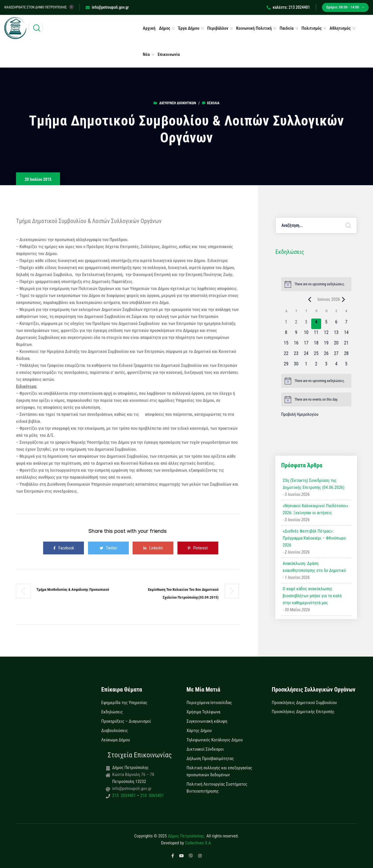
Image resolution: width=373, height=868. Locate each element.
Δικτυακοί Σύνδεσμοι (205, 749)
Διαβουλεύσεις (115, 731)
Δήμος (164, 28)
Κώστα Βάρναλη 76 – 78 (133, 775)
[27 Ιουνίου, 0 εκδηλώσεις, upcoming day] (336, 355)
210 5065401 (152, 795)
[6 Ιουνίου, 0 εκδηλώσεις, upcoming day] (336, 324)
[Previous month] (309, 299)
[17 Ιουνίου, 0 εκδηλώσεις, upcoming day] (306, 345)
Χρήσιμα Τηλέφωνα (203, 712)
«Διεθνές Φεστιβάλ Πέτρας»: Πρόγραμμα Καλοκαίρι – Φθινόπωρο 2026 (314, 538)
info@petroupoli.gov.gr (107, 7)
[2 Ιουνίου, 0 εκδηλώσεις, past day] (296, 324)
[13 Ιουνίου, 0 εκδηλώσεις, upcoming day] (336, 334)
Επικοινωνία (169, 54)
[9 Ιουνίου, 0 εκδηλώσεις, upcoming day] (296, 334)
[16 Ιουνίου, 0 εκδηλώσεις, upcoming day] (296, 345)
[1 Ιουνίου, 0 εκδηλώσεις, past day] (286, 324)
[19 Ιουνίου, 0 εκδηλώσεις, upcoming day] (326, 345)
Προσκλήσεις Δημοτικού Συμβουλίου (304, 703)
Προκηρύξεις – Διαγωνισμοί (126, 721)
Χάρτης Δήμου (199, 731)
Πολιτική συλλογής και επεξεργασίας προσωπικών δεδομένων (219, 771)
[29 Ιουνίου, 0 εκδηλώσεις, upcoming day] (286, 366)
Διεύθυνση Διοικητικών (178, 103)
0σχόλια (211, 103)
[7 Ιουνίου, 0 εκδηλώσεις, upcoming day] (346, 324)
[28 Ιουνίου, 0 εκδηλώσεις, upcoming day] (346, 355)
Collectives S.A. (199, 843)
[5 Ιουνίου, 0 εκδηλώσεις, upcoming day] (326, 324)
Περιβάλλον (218, 28)
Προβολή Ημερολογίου (300, 414)
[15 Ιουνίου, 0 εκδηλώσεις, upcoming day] (286, 345)
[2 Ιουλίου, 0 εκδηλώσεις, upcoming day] (316, 366)
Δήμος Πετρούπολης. (187, 836)
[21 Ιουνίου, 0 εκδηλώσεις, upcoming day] (346, 345)
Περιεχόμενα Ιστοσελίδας (209, 703)
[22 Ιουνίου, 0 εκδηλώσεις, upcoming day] (286, 355)
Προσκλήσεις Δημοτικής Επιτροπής (303, 712)
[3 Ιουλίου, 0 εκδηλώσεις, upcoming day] (326, 366)
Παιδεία (286, 28)
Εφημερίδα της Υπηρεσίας (124, 703)
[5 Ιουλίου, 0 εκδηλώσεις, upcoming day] (346, 366)
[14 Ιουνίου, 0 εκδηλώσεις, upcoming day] (346, 334)
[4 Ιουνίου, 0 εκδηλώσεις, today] (316, 324)
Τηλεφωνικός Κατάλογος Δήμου (215, 740)
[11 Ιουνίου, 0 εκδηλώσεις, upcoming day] (316, 334)
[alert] (316, 284)
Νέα (146, 54)
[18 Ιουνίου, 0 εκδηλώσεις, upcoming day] (316, 345)
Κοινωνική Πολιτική (254, 28)
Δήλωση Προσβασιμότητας (210, 759)
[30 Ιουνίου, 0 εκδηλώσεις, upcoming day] (296, 366)
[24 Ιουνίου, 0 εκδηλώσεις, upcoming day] (306, 355)
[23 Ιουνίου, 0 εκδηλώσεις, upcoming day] (296, 355)
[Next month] (344, 299)
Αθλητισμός (340, 28)
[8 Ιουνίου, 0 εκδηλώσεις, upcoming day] (286, 334)
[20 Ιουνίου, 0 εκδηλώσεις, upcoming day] (336, 345)
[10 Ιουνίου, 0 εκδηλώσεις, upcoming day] (306, 334)
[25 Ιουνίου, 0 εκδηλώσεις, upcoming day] (316, 355)
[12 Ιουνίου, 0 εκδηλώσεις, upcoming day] (326, 334)
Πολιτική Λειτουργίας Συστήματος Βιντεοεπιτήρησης (217, 788)
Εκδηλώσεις (112, 712)
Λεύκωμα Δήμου (116, 740)
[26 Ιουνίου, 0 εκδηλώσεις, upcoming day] (326, 355)
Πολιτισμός (312, 28)
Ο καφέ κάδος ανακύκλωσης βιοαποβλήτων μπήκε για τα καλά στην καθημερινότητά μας (312, 596)
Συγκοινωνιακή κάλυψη (207, 721)
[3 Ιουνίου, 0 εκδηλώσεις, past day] (306, 324)
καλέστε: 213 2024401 (288, 7)
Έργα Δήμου (189, 28)
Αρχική (149, 28)
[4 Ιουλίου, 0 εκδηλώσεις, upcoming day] (336, 366)
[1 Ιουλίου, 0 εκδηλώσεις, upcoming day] (306, 366)
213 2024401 (124, 795)
